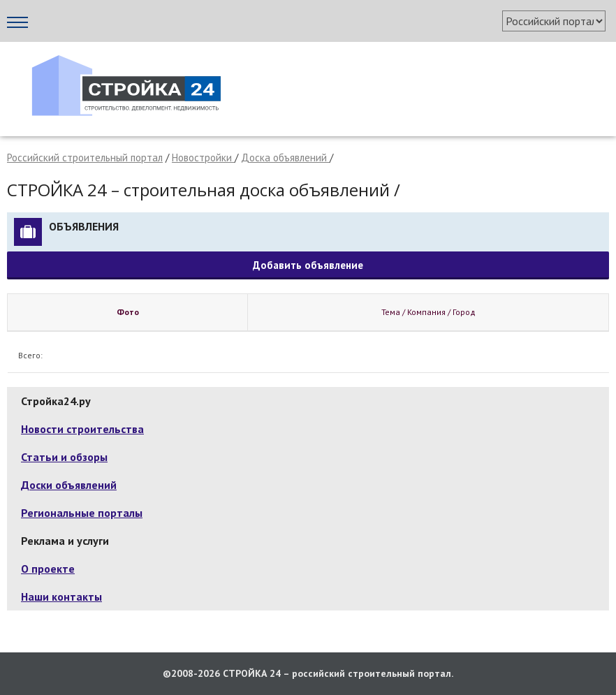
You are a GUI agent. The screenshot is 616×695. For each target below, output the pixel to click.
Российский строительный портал (85, 158)
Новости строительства (82, 429)
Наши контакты (61, 597)
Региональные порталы (82, 513)
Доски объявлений (69, 485)
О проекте (48, 569)
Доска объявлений (285, 158)
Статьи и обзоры (64, 457)
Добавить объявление (308, 265)
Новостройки (203, 158)
